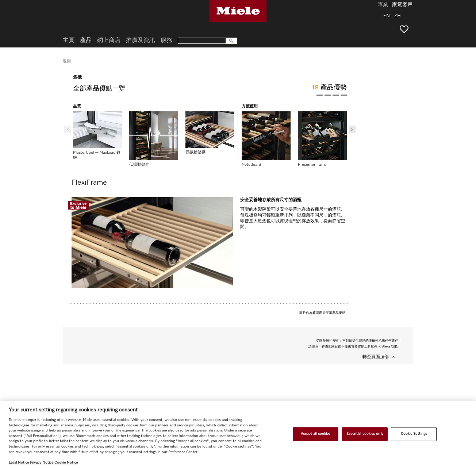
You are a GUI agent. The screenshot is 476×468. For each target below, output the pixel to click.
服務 (166, 41)
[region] (238, 435)
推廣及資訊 (141, 41)
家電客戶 (402, 5)
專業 (383, 5)
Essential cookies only (365, 434)
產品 (86, 41)
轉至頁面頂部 (376, 357)
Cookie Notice (66, 463)
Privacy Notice (42, 463)
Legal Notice (19, 463)
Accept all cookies (316, 434)
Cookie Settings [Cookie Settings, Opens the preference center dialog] (414, 434)
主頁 (69, 41)
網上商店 (109, 41)
